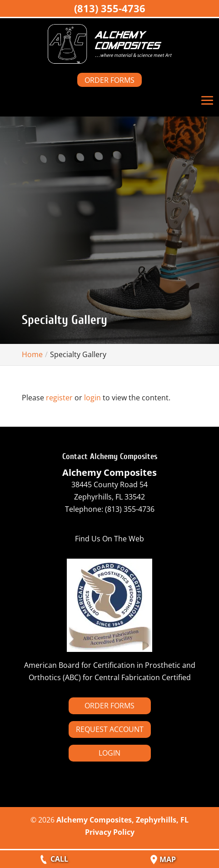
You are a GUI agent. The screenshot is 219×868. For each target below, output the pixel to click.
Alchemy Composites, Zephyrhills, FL (122, 820)
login (92, 398)
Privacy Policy (110, 832)
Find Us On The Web (109, 539)
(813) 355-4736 (110, 8)
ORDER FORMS (109, 80)
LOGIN (109, 753)
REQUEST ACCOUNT (110, 729)
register (59, 398)
